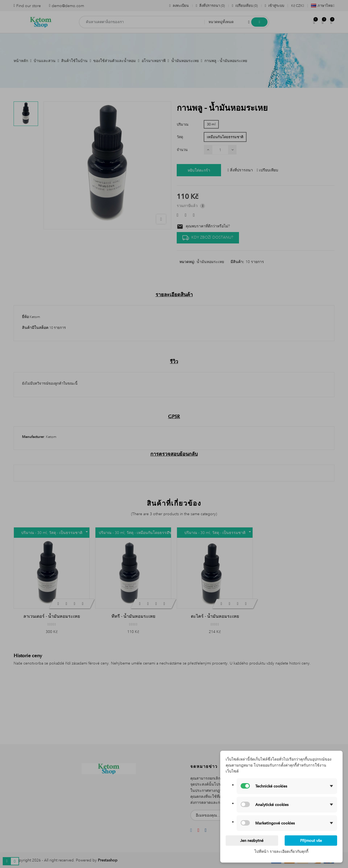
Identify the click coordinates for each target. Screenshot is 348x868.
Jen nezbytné (252, 841)
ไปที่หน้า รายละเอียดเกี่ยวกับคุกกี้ (281, 851)
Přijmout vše (311, 841)
